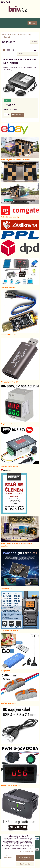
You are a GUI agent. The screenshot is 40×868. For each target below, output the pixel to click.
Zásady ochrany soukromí (26, 851)
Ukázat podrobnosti (8, 857)
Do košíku (17, 115)
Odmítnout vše (25, 864)
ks (7, 115)
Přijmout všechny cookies (25, 858)
